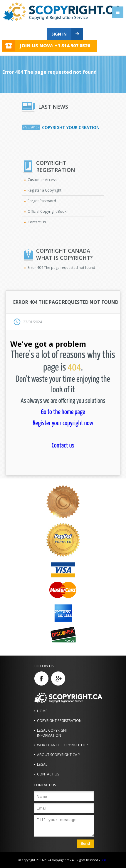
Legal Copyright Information (52, 733)
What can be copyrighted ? (62, 745)
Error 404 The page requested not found (61, 268)
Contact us (63, 446)
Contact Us (37, 222)
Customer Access (42, 180)
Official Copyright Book (47, 211)
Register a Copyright (44, 190)
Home (42, 711)
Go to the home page (63, 412)
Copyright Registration (59, 721)
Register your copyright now (63, 423)
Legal (42, 764)
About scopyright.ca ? (58, 755)
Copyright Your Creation (71, 127)
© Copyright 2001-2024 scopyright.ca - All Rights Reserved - (59, 860)
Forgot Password (42, 201)
